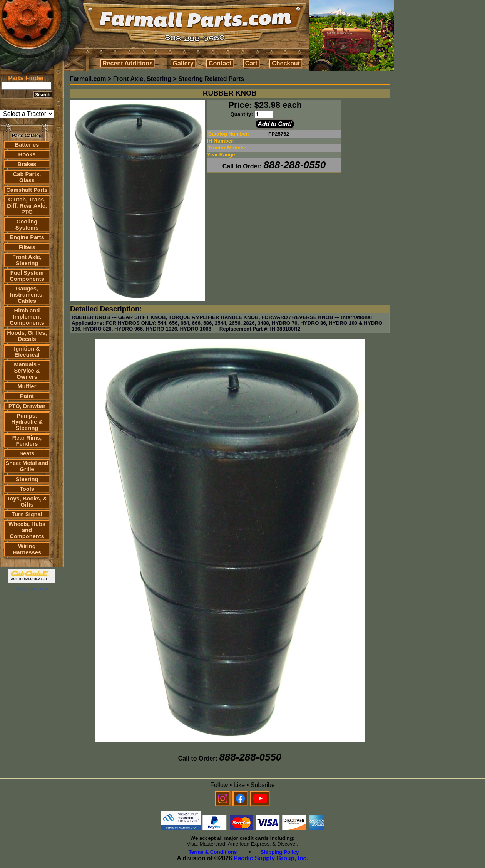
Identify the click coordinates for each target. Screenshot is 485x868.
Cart (251, 63)
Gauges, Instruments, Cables (27, 295)
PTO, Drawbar (27, 406)
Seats (27, 453)
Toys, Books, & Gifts (27, 502)
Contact (220, 63)
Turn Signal (27, 514)
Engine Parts (27, 237)
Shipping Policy (280, 852)
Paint (27, 396)
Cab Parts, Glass (27, 177)
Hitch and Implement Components (27, 317)
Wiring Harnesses (27, 549)
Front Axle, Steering (27, 260)
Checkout (286, 63)
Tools (27, 489)
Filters (27, 247)
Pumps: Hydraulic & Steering (27, 422)
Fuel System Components (27, 276)
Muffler (27, 386)
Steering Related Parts (211, 79)
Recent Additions (128, 63)
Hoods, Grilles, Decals (27, 336)
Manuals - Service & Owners (27, 371)
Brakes (27, 164)
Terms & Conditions (213, 852)
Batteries (27, 145)
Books (27, 154)
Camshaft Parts (27, 190)
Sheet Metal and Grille (27, 466)
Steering (27, 479)
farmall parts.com (32, 589)
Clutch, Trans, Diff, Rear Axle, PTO (27, 206)
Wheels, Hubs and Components (27, 530)
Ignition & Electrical (27, 352)
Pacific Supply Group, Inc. (271, 858)
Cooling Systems (27, 225)
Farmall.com (88, 79)
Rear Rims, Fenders (27, 441)
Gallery (183, 63)
